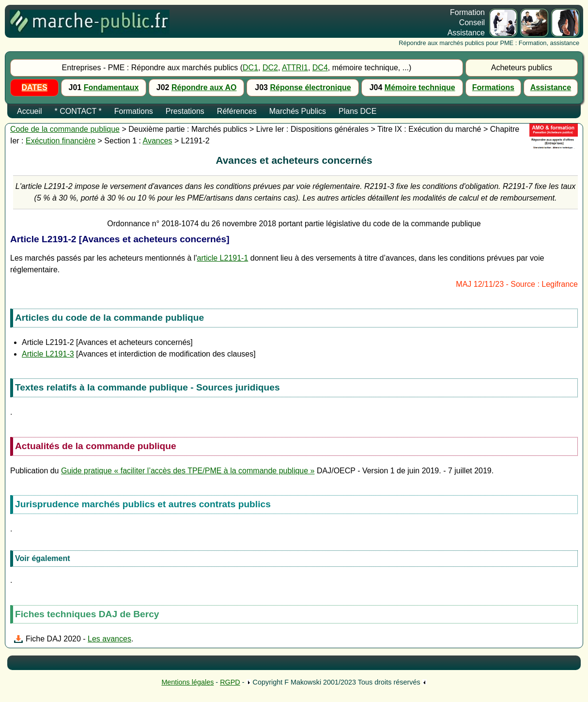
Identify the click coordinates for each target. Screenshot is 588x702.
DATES (35, 87)
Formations (493, 87)
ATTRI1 (295, 68)
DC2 (270, 68)
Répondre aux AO (204, 87)
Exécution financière (61, 141)
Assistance (551, 87)
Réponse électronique (310, 87)
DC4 (320, 68)
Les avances (109, 639)
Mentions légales (187, 682)
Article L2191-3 (48, 354)
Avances (158, 141)
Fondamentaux (111, 87)
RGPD (230, 682)
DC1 (250, 68)
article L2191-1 (222, 258)
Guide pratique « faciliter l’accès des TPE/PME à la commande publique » (188, 471)
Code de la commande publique (65, 129)
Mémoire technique (420, 87)
